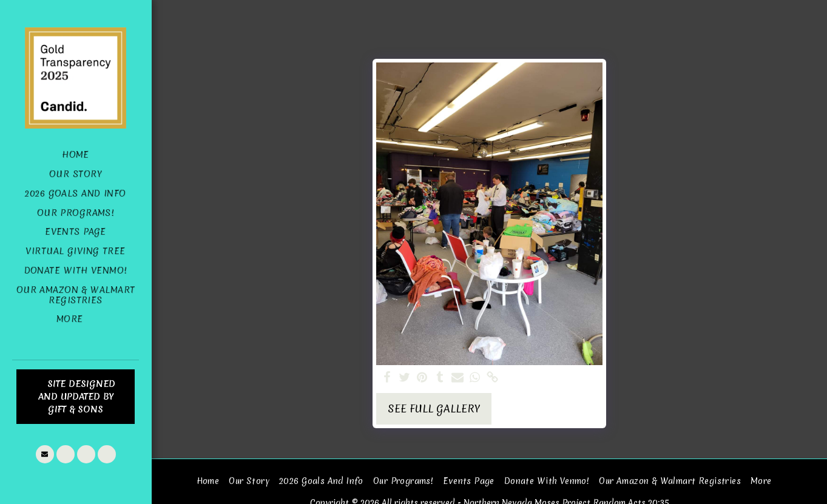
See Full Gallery (434, 409)
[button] (45, 454)
